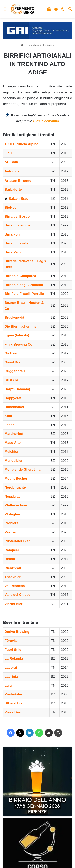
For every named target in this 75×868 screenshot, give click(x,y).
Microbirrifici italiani (44, 45)
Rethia (10, 559)
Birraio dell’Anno (46, 121)
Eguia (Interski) (17, 335)
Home (26, 45)
